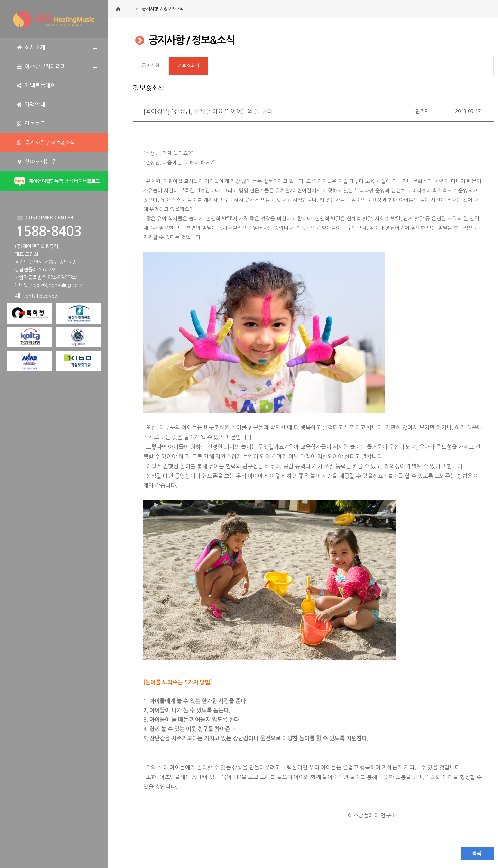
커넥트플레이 (36, 86)
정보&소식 (188, 66)
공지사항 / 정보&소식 (163, 9)
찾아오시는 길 (36, 162)
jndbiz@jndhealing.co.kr (56, 285)
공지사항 (151, 66)
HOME (118, 9)
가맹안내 (31, 105)
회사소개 (31, 48)
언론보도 (31, 124)
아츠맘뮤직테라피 (41, 67)
